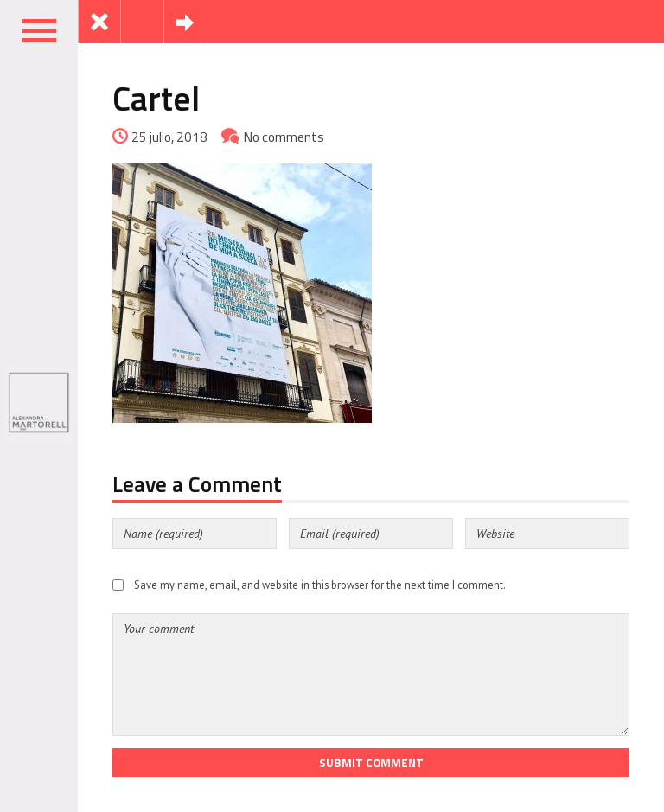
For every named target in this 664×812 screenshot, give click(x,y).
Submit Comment (371, 763)
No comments (284, 137)
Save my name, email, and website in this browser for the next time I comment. (320, 585)
